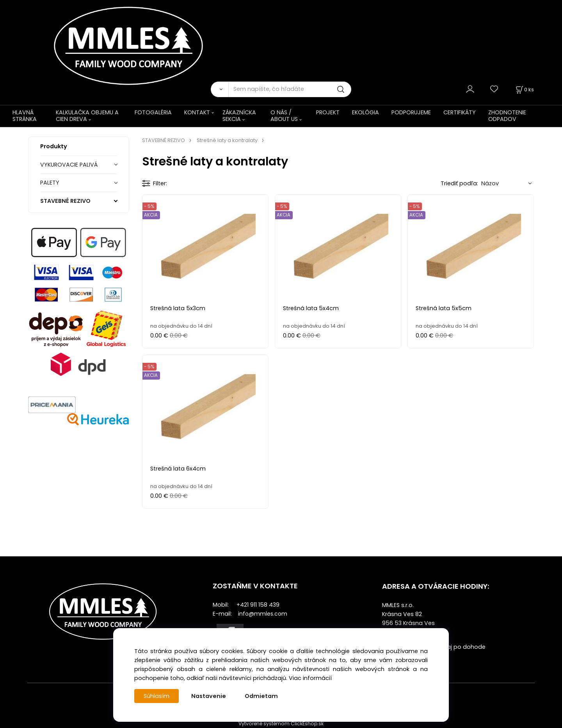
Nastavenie (209, 696)
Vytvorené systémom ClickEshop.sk (281, 724)
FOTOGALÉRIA (153, 112)
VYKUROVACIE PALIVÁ (69, 165)
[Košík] (524, 90)
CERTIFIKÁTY (460, 112)
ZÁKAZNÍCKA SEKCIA (239, 116)
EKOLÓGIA (365, 112)
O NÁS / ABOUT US (284, 116)
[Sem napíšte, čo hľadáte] (290, 89)
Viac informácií (310, 678)
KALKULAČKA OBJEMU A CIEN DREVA (87, 116)
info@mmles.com (263, 614)
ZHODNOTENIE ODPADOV (507, 116)
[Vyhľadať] (220, 89)
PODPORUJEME (411, 112)
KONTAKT (197, 112)
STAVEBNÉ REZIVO (65, 201)
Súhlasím (157, 696)
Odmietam (261, 696)
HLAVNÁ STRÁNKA (25, 116)
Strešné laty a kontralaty (227, 140)
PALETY (50, 183)
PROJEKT (328, 112)
